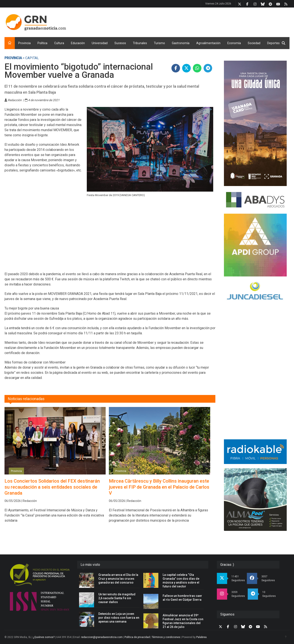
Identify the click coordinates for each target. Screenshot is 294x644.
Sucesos (120, 43)
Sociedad (254, 43)
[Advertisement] (211, 21)
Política (42, 43)
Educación (78, 43)
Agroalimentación (208, 43)
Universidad (100, 43)
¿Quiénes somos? (44, 637)
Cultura (59, 43)
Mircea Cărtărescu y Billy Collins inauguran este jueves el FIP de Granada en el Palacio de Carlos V (159, 487)
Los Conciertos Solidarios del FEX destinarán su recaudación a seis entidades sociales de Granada (52, 487)
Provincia (24, 43)
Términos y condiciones (166, 637)
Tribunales (140, 43)
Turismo (159, 43)
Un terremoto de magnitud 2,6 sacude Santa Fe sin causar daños (117, 598)
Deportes (273, 43)
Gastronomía (181, 43)
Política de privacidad (137, 637)
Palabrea (201, 637)
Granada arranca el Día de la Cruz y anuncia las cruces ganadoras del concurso (118, 579)
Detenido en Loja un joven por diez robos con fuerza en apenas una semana (119, 618)
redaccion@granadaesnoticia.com (102, 637)
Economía (234, 43)
